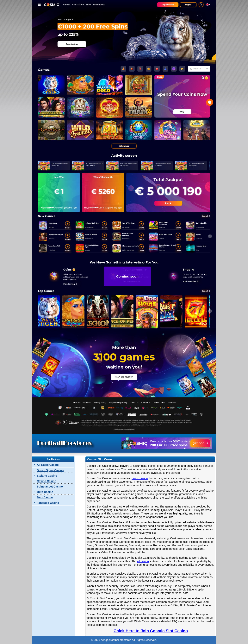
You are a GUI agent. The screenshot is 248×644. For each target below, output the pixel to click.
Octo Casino (45, 492)
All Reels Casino (48, 465)
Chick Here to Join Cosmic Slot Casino (151, 631)
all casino (143, 561)
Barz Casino (45, 497)
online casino (140, 478)
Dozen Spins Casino (50, 470)
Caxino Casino (46, 481)
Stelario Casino (47, 476)
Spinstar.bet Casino (50, 487)
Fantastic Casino (48, 503)
